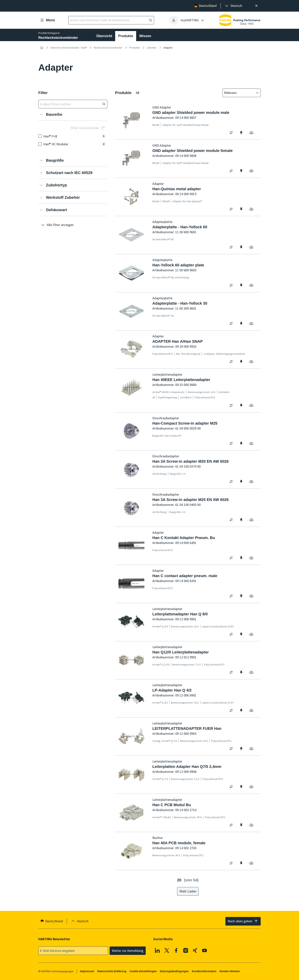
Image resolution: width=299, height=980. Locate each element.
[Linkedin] (157, 950)
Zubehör (152, 48)
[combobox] (239, 93)
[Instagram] (186, 950)
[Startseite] (42, 48)
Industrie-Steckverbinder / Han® (69, 48)
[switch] (232, 133)
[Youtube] (205, 950)
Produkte (126, 36)
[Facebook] (176, 950)
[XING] (195, 950)
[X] (167, 950)
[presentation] (233, 6)
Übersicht (104, 36)
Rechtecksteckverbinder (108, 48)
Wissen (145, 36)
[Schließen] (256, 6)
